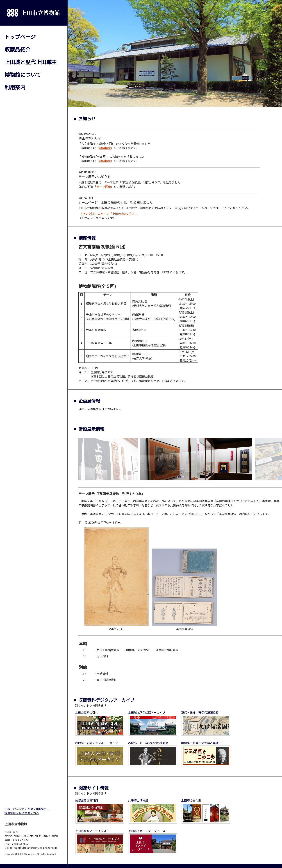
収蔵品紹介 (18, 49)
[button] (177, 477)
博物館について (23, 74)
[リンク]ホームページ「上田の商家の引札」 (110, 214)
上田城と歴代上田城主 (31, 62)
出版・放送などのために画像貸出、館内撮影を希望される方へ (28, 811)
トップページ (20, 37)
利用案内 (15, 87)
